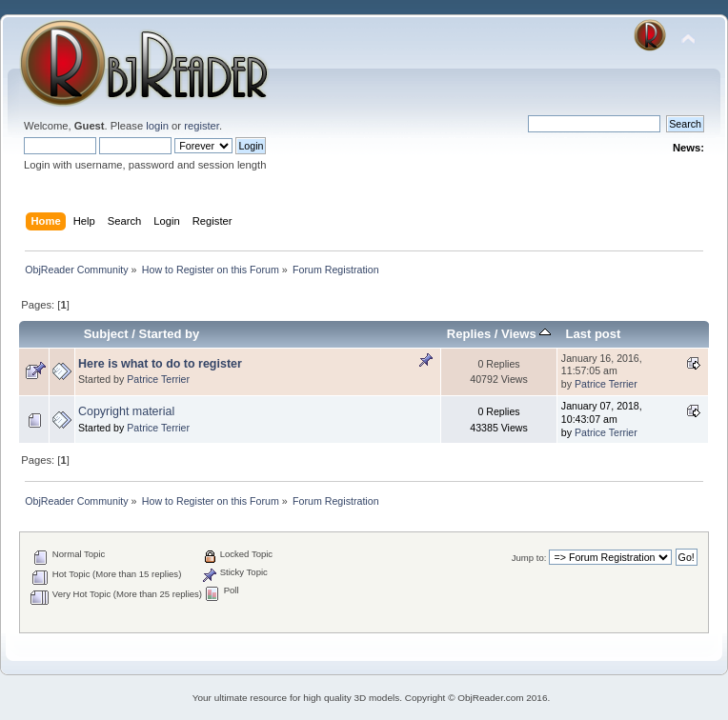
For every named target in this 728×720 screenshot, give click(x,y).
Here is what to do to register (160, 364)
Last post (593, 334)
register (202, 126)
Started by (170, 334)
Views (526, 334)
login (157, 126)
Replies (469, 334)
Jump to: (529, 558)
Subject (106, 334)
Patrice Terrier (158, 379)
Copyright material (126, 411)
